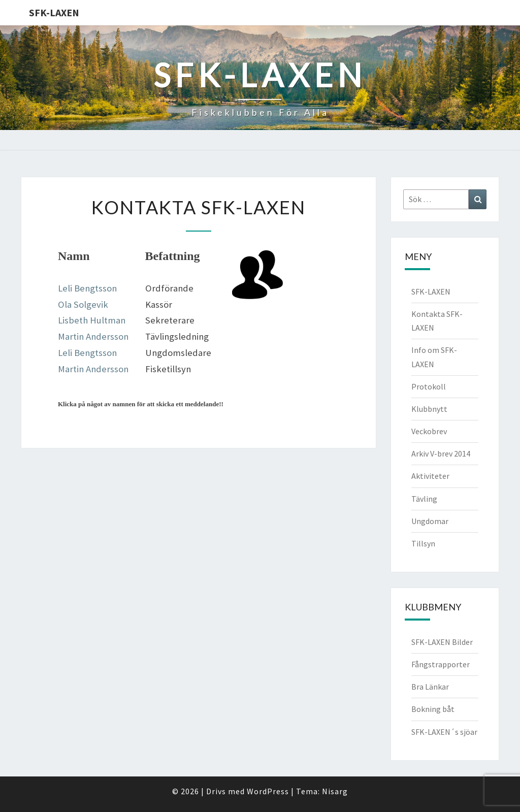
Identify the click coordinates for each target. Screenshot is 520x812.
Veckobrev (429, 431)
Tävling (424, 499)
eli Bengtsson (90, 353)
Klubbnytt (429, 409)
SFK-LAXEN (54, 12)
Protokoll (429, 386)
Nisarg (335, 791)
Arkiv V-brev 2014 (441, 453)
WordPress (268, 791)
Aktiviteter (430, 476)
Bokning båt (433, 709)
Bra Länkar (430, 687)
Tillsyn (423, 543)
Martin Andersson (93, 336)
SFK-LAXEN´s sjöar (444, 732)
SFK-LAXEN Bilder (442, 642)
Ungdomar (430, 521)
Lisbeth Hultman (92, 320)
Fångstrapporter (441, 664)
